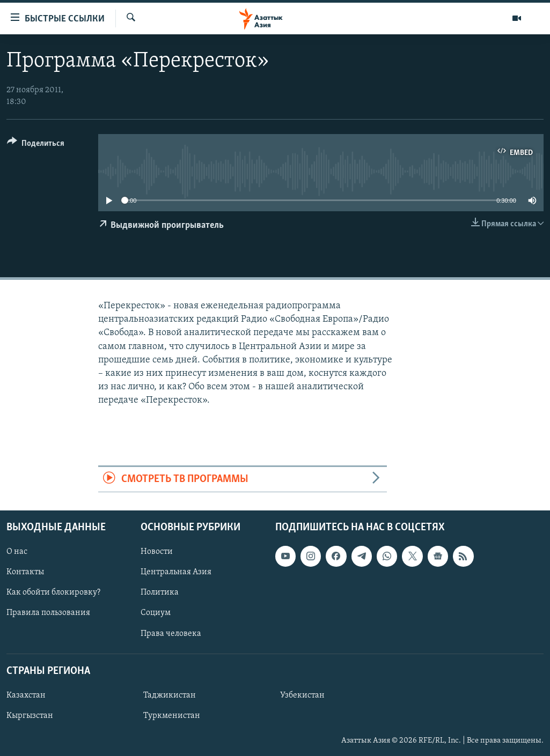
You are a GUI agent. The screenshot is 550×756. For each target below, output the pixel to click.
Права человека (171, 633)
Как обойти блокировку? (53, 592)
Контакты (25, 572)
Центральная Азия (176, 572)
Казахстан (26, 695)
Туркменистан (172, 716)
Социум (156, 613)
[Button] (36, 145)
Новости (157, 552)
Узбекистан (302, 695)
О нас (17, 552)
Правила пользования (48, 613)
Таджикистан (170, 695)
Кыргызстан (30, 716)
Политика (160, 592)
